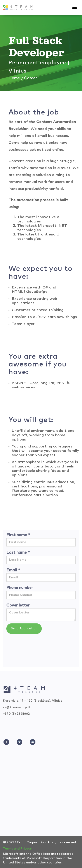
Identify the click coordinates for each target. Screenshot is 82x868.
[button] (77, 7)
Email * (13, 572)
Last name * (18, 555)
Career (31, 78)
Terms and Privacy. (18, 849)
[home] (18, 7)
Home (14, 78)
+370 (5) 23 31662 (16, 714)
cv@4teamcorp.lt (17, 707)
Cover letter (18, 607)
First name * (18, 537)
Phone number (20, 590)
